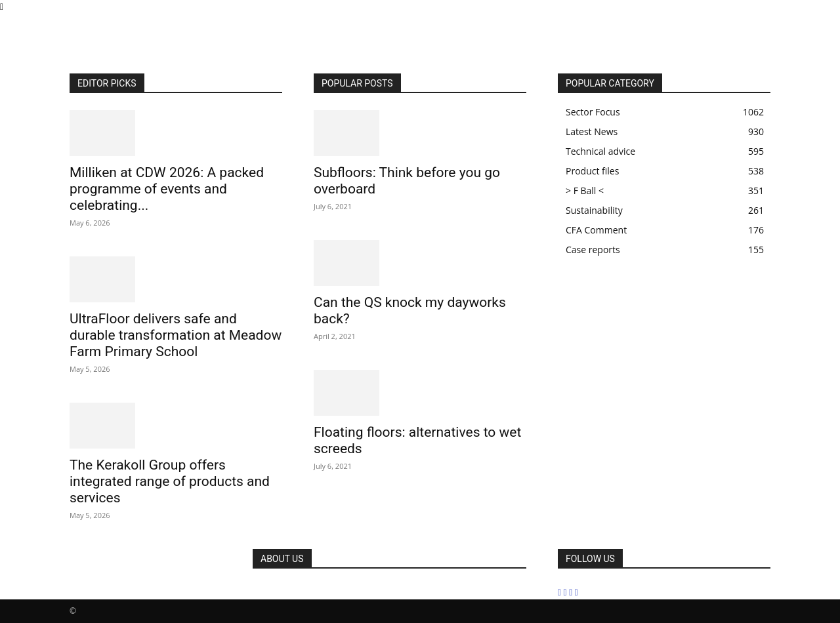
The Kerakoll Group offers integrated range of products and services (170, 481)
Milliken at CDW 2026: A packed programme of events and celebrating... (167, 189)
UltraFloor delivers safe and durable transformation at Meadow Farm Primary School (176, 335)
